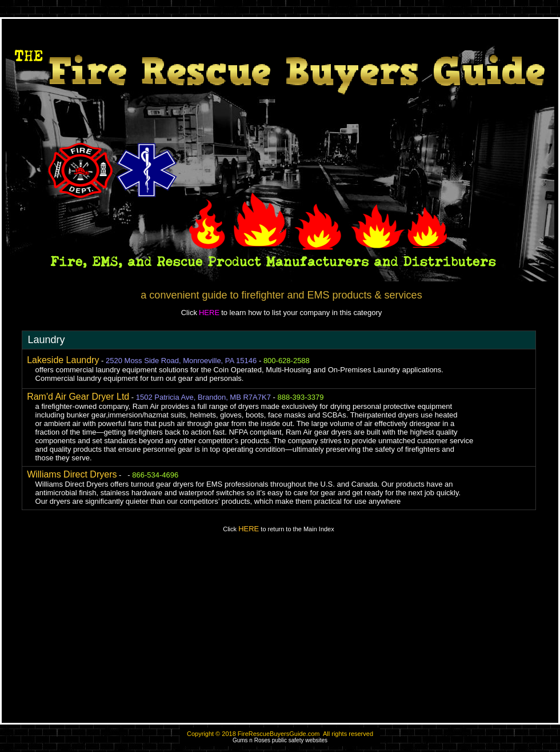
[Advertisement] (280, 633)
